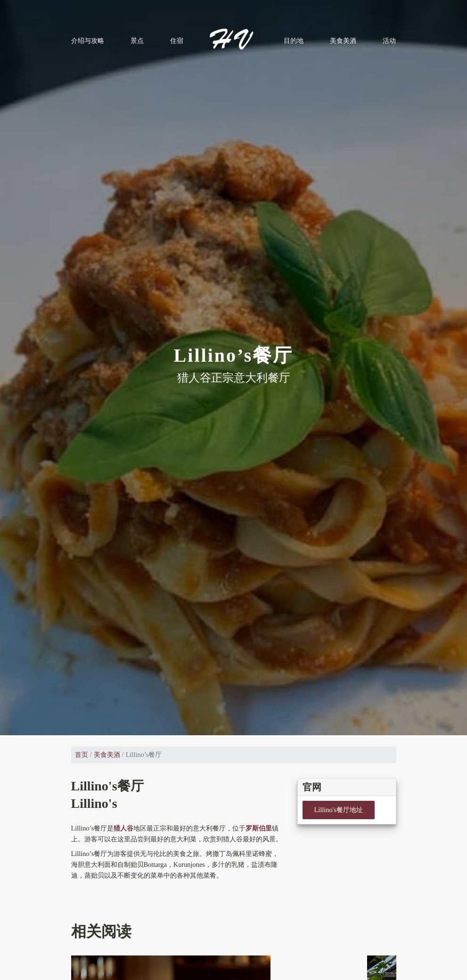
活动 (389, 41)
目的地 (294, 41)
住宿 (177, 41)
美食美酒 (343, 41)
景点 (137, 41)
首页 (82, 755)
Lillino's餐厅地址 (339, 810)
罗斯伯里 (259, 828)
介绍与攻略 (88, 41)
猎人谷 (123, 828)
